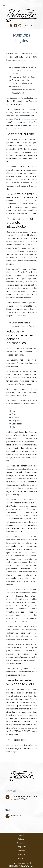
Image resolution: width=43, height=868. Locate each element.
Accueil (21, 835)
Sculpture (22, 851)
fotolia (27, 323)
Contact (21, 858)
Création (22, 839)
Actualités (22, 855)
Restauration (22, 843)
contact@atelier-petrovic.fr (24, 83)
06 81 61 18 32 (28, 25)
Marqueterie (21, 847)
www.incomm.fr (14, 129)
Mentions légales (21, 863)
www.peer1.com (29, 119)
